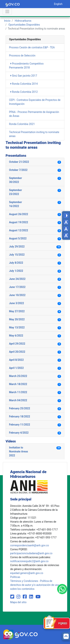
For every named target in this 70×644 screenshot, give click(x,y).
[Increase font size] (66, 235)
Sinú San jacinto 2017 (24, 76)
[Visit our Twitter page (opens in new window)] (13, 597)
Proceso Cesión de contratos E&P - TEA (32, 47)
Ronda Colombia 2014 (24, 84)
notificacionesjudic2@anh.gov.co (29, 561)
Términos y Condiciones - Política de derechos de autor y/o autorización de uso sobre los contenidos (35, 585)
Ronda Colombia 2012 (24, 92)
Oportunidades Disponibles (24, 25)
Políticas (15, 577)
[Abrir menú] (7, 11)
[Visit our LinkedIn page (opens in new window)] (32, 597)
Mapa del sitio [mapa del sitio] (18, 602)
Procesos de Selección (22, 56)
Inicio (7, 21)
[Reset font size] (66, 229)
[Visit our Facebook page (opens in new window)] (25, 597)
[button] (35, 162)
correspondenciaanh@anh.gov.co (30, 545)
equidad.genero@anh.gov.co (27, 573)
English (58, 4)
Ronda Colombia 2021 (22, 124)
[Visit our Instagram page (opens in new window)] (19, 597)
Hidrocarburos (23, 21)
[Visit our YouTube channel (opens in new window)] (38, 597)
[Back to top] (66, 636)
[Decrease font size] (66, 222)
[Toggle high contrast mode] (66, 216)
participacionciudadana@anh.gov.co (31, 553)
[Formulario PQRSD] (57, 623)
